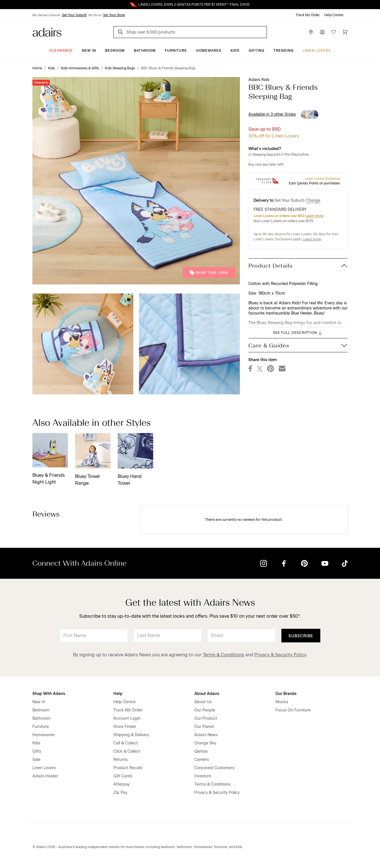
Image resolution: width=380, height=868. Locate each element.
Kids (235, 51)
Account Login (127, 718)
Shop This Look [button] (209, 273)
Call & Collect (126, 743)
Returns (121, 760)
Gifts (37, 751)
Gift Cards (123, 776)
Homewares (209, 51)
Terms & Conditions (223, 655)
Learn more (314, 216)
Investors (203, 776)
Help (118, 694)
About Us (203, 702)
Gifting (257, 51)
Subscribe (301, 636)
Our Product (206, 718)
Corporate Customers (214, 768)
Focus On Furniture (293, 710)
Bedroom (115, 51)
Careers (202, 760)
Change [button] (313, 200)
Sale (36, 760)
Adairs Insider (45, 776)
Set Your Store (114, 15)
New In (89, 51)
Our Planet (204, 727)
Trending (284, 51)
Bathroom (145, 51)
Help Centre (334, 15)
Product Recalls (128, 768)
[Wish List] (334, 32)
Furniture (176, 51)
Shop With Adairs (49, 694)
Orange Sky (205, 743)
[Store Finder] (311, 32)
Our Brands (286, 694)
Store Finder (125, 727)
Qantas (201, 751)
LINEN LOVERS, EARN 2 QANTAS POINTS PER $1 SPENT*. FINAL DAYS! (194, 5)
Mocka (282, 702)
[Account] (322, 32)
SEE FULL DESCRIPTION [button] (298, 333)
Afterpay (122, 784)
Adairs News (206, 735)
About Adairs (207, 694)
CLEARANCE (61, 51)
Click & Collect (127, 751)
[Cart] (345, 32)
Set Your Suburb (74, 15)
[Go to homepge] (47, 32)
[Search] (121, 33)
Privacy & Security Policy (280, 655)
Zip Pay (120, 793)
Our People (205, 710)
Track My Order (308, 15)
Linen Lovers (317, 51)
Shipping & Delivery (131, 735)
